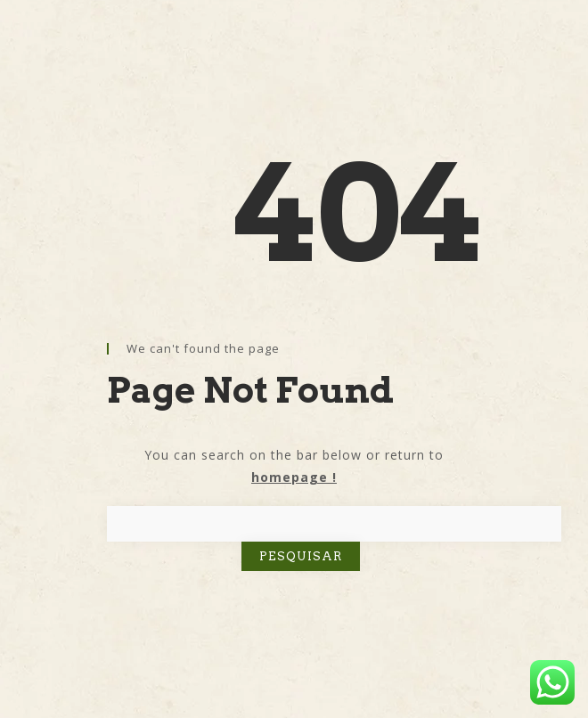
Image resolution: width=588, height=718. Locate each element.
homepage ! (294, 477)
